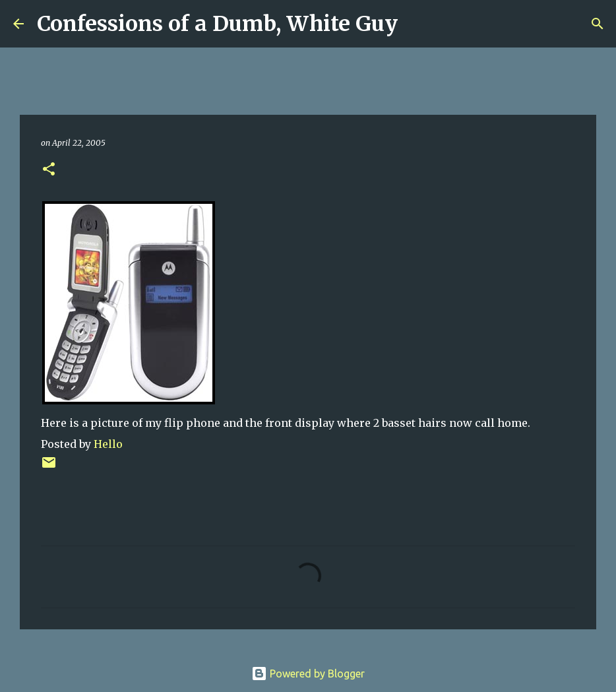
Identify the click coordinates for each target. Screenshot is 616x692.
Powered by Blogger (308, 674)
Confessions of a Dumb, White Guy (217, 24)
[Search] (416, 24)
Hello (108, 444)
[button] (49, 170)
